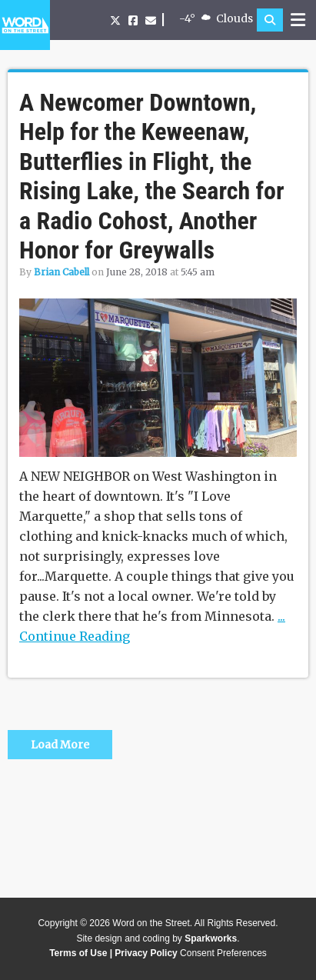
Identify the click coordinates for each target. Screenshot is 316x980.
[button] (270, 20)
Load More (60, 745)
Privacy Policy (146, 953)
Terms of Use (78, 953)
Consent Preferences (223, 953)
